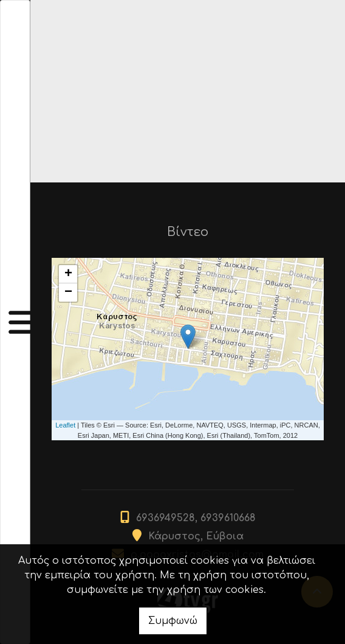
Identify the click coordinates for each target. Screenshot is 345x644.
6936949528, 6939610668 (196, 518)
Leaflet (65, 425)
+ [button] (68, 274)
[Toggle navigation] (15, 322)
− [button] (68, 293)
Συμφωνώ (173, 621)
